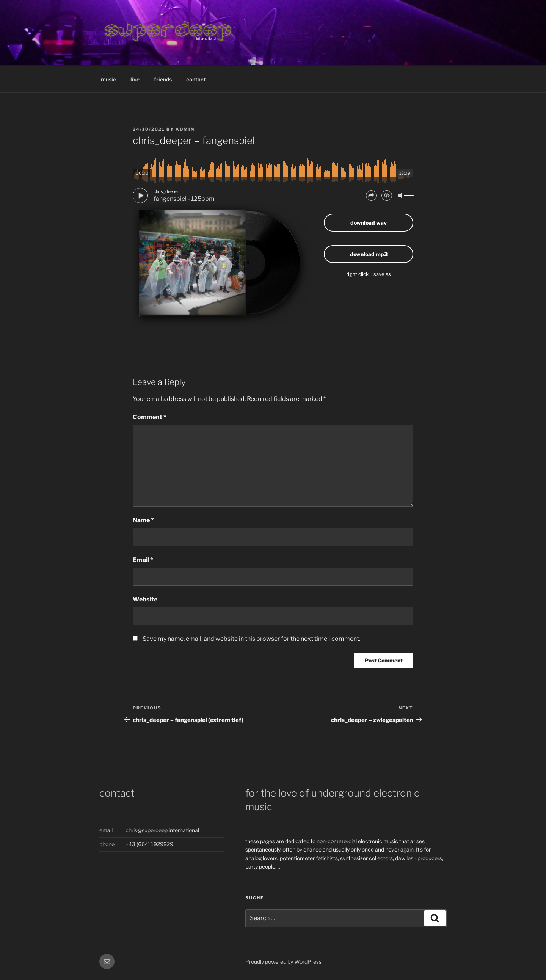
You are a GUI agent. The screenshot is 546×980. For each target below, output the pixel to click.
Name (143, 520)
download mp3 (369, 254)
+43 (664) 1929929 (149, 844)
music (108, 79)
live (135, 79)
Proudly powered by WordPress (283, 962)
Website (145, 599)
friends (163, 79)
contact (196, 79)
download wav (369, 223)
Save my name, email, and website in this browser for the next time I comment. (251, 639)
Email (143, 560)
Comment (150, 417)
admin (185, 129)
